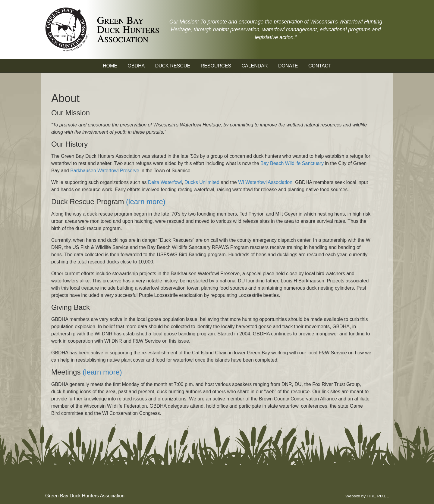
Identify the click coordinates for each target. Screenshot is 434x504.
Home (110, 66)
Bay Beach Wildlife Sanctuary (292, 163)
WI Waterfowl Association (265, 182)
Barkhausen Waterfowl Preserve (105, 171)
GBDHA (136, 66)
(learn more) (146, 202)
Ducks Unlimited (202, 182)
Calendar (255, 66)
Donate (288, 66)
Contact (320, 66)
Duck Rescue (173, 66)
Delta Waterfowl (165, 182)
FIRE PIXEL (378, 496)
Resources (216, 66)
